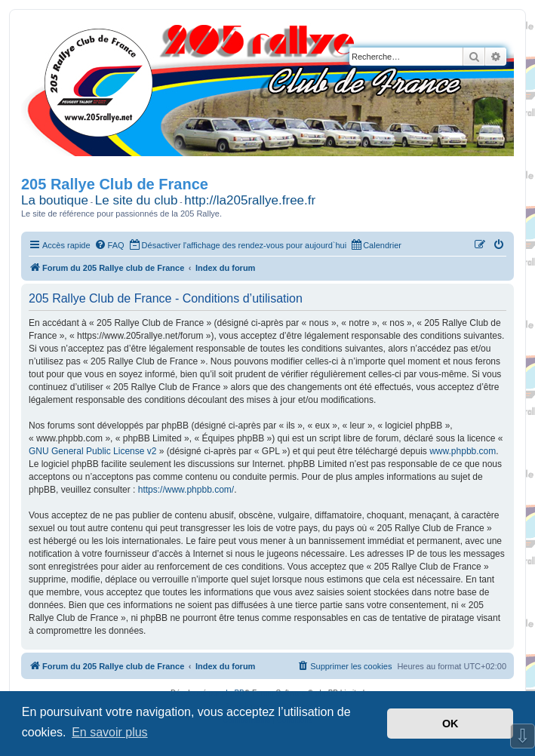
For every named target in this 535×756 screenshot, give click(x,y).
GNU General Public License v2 (92, 451)
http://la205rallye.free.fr (250, 200)
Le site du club (137, 200)
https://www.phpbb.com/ (186, 490)
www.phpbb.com (463, 451)
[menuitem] (109, 245)
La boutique (55, 200)
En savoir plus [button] (110, 732)
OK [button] (450, 724)
